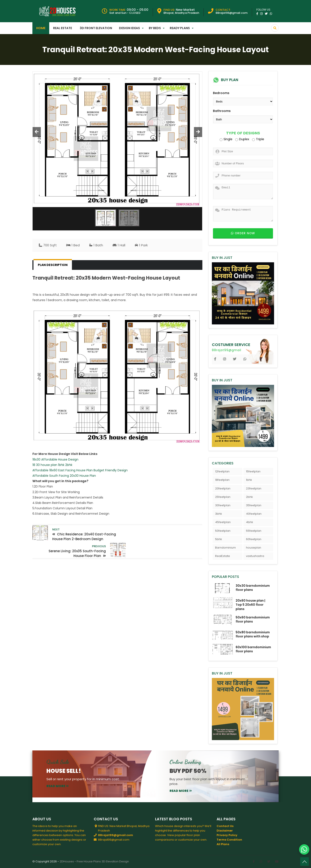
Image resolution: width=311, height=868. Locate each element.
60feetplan (254, 539)
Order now (243, 233)
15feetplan (253, 471)
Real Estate (63, 28)
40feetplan (254, 514)
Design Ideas (129, 28)
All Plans (223, 844)
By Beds (155, 28)
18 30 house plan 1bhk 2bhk (52, 465)
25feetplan (223, 497)
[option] (117, 139)
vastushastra (255, 556)
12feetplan (222, 471)
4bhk (250, 522)
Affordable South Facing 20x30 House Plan (64, 476)
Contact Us (225, 826)
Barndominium (225, 548)
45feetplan (223, 522)
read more (58, 786)
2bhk (249, 497)
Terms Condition (229, 840)
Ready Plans (180, 28)
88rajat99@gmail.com (116, 835)
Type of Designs (243, 133)
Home (41, 28)
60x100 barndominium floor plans (253, 649)
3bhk (219, 514)
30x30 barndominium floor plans (253, 588)
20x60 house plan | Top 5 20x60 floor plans (250, 605)
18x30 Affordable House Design (55, 459)
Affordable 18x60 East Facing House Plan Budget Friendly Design (80, 470)
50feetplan (223, 531)
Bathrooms (222, 111)
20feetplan (223, 488)
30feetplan (223, 505)
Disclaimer (225, 831)
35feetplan (254, 505)
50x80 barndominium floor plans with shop (253, 634)
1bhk (249, 480)
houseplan (254, 548)
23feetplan (254, 488)
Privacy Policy (227, 835)
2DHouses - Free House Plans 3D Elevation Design (94, 861)
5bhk (219, 539)
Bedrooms (221, 93)
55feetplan (254, 531)
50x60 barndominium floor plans (253, 619)
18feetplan (222, 480)
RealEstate (223, 556)
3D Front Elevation (96, 28)
